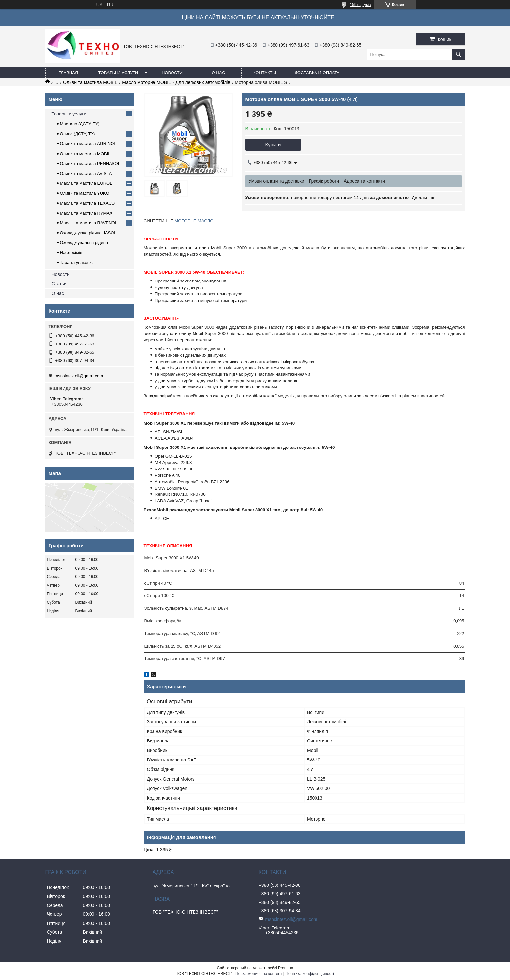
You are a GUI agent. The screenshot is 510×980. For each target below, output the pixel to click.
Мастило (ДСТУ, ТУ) (80, 124)
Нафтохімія (71, 252)
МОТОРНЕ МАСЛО (194, 221)
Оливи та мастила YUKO (85, 193)
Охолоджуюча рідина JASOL (88, 233)
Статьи (59, 284)
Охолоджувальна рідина (84, 243)
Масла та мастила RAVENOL (89, 223)
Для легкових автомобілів (203, 82)
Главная (69, 73)
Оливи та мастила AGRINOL (88, 144)
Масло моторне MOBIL (146, 82)
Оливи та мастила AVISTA (86, 173)
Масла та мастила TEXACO (88, 203)
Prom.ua (286, 968)
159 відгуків (360, 5)
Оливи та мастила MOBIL (90, 82)
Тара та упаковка (77, 263)
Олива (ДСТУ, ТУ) (78, 134)
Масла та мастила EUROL (86, 183)
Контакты (265, 73)
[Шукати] (459, 55)
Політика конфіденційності (310, 974)
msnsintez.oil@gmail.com (79, 376)
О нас (219, 73)
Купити (273, 145)
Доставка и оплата (317, 73)
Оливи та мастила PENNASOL (90, 164)
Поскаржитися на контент (259, 974)
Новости (172, 73)
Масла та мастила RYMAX (86, 213)
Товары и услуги (118, 73)
